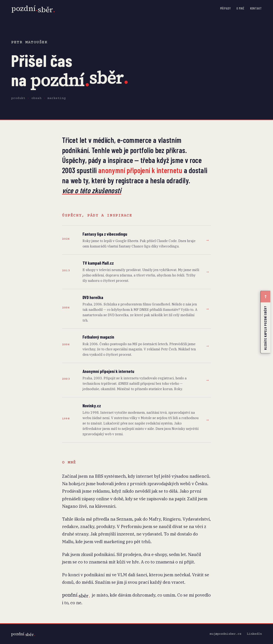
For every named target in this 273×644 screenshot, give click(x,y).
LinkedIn (254, 634)
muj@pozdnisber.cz (226, 634)
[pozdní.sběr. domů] (33, 8)
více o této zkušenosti (92, 190)
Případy (225, 8)
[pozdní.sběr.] (23, 634)
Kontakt (256, 8)
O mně (240, 8)
